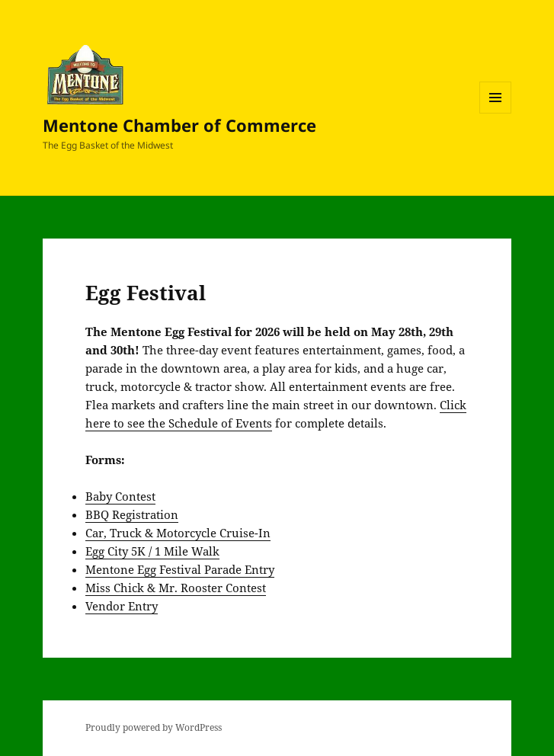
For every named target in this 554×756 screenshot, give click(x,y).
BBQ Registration (132, 514)
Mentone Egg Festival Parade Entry (180, 569)
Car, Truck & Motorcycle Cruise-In (178, 533)
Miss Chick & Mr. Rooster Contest (176, 588)
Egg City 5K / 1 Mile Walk (152, 551)
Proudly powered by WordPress (154, 727)
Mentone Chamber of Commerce (179, 125)
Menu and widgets (496, 113)
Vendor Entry (122, 606)
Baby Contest (120, 496)
